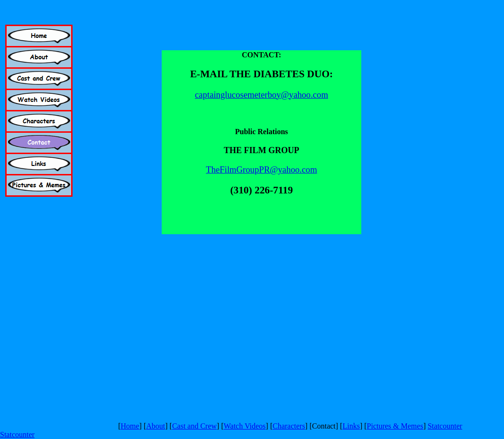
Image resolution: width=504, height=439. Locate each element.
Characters (289, 426)
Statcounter (445, 426)
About (156, 426)
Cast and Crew (194, 426)
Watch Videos (245, 426)
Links (351, 426)
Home (130, 426)
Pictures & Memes (395, 426)
